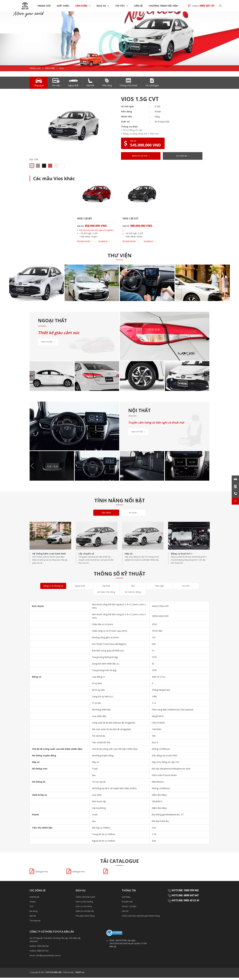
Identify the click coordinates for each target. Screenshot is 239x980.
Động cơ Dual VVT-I (182, 556)
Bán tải (33, 918)
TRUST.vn (80, 975)
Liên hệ (138, 6)
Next (227, 285)
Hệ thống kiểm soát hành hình (49, 556)
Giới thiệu (63, 6)
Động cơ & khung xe (53, 588)
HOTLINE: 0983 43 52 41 (186, 903)
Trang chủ (44, 6)
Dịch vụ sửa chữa (84, 909)
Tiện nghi (159, 588)
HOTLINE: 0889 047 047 (185, 898)
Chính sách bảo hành (86, 899)
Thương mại (35, 923)
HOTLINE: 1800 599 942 (185, 893)
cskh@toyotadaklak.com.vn (48, 958)
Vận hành (106, 515)
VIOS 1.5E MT (86, 219)
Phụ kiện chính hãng (85, 918)
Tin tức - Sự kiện (129, 909)
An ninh (186, 588)
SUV (31, 909)
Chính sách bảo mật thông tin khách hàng (141, 918)
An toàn (133, 515)
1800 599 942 (43, 948)
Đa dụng (33, 913)
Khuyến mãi (127, 904)
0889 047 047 (43, 953)
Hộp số (128, 556)
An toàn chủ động (106, 594)
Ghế (133, 588)
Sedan (33, 904)
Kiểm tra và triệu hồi (85, 913)
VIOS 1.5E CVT (132, 219)
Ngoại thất (80, 588)
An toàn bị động (133, 594)
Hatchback (34, 899)
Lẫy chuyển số (86, 556)
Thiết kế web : (69, 975)
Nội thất (106, 588)
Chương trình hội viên (163, 6)
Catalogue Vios (43, 874)
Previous (12, 285)
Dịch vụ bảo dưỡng (84, 904)
